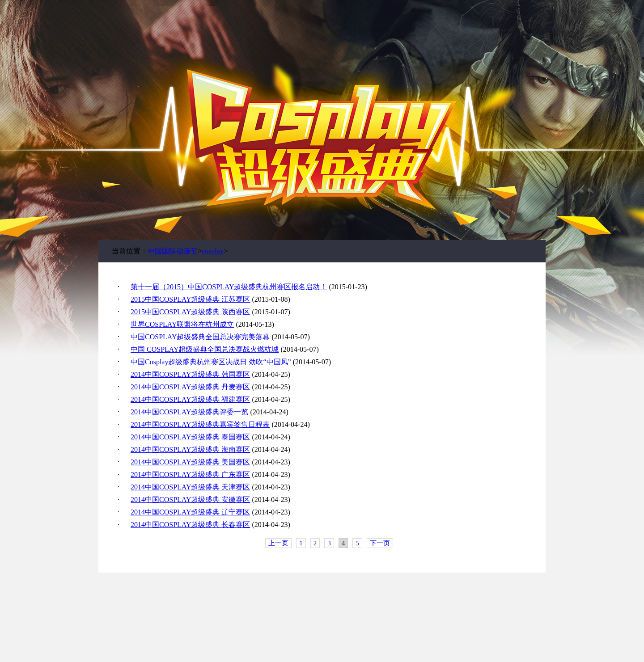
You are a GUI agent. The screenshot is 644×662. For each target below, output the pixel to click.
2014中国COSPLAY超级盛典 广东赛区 (190, 474)
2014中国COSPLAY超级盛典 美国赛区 (190, 462)
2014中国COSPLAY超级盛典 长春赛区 (190, 525)
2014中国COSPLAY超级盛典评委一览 (189, 412)
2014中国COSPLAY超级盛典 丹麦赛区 (190, 387)
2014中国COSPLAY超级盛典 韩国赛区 (190, 374)
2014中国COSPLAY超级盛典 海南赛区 (190, 449)
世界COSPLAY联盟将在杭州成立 (182, 324)
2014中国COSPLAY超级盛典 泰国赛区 (190, 437)
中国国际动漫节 (173, 251)
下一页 (380, 543)
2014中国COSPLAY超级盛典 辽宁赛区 (190, 512)
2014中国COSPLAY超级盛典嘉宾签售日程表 (200, 424)
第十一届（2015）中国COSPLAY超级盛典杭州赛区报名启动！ (229, 287)
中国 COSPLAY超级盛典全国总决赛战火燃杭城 (205, 349)
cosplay (213, 251)
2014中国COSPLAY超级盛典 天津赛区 (190, 487)
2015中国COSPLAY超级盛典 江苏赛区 (190, 299)
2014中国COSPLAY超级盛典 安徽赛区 (190, 500)
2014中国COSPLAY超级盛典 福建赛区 (190, 399)
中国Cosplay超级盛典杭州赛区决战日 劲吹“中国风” (211, 362)
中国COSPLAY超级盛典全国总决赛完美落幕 (200, 337)
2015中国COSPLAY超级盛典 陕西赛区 (190, 312)
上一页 (278, 543)
